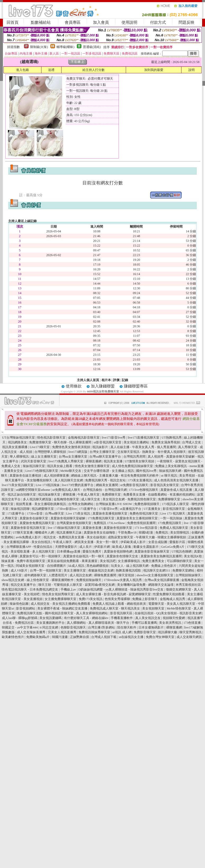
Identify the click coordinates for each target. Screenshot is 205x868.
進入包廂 (22, 70)
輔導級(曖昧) (66, 47)
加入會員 (101, 22)
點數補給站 (41, 22)
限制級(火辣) (39, 47)
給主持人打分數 (94, 70)
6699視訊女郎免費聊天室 (103, 391)
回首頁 (13, 22)
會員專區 (73, 22)
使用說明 (129, 22)
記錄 (125, 380)
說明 (192, 70)
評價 (116, 380)
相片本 (106, 380)
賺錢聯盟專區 (136, 386)
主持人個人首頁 (88, 380)
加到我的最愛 (154, 70)
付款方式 (158, 22)
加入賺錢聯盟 (103, 386)
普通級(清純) (92, 47)
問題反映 (187, 22)
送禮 (51, 70)
